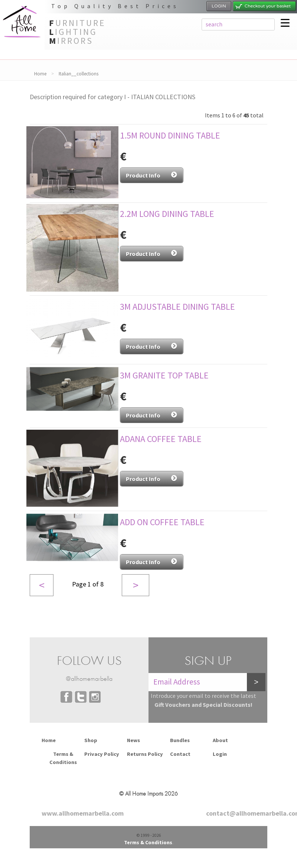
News (133, 740)
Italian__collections (79, 74)
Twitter (81, 697)
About (220, 740)
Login (220, 754)
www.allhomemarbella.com (83, 813)
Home (40, 74)
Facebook (66, 697)
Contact (180, 754)
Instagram (95, 697)
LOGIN (219, 6)
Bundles (180, 740)
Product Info (152, 175)
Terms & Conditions (63, 758)
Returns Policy (145, 754)
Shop (91, 740)
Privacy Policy (102, 754)
